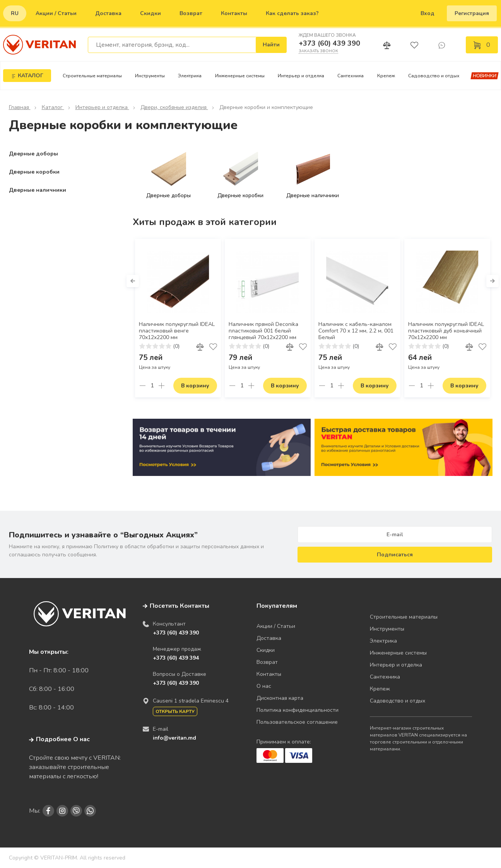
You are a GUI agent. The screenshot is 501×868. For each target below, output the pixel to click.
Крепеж (386, 76)
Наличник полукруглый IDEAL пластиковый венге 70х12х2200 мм (177, 331)
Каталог (53, 107)
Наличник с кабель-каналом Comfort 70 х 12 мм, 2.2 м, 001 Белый (356, 331)
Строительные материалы (92, 76)
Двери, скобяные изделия (174, 107)
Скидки (150, 13)
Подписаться (395, 555)
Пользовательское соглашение (297, 722)
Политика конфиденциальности (298, 710)
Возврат (191, 13)
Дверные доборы (33, 154)
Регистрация (472, 13)
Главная (20, 107)
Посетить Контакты (180, 606)
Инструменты (150, 76)
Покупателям (277, 606)
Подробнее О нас (59, 739)
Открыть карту (175, 711)
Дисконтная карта (280, 698)
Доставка (108, 13)
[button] (133, 281)
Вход (427, 13)
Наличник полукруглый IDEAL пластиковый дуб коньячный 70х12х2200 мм (446, 331)
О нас (264, 686)
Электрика (190, 76)
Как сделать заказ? (292, 13)
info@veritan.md (174, 738)
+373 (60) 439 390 (329, 43)
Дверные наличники (38, 190)
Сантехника (351, 76)
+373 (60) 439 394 (176, 658)
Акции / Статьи (56, 13)
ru (15, 13)
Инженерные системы (240, 76)
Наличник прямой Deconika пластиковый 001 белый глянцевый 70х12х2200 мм (263, 331)
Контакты (234, 13)
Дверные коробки (34, 172)
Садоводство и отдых (434, 76)
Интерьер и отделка (301, 76)
